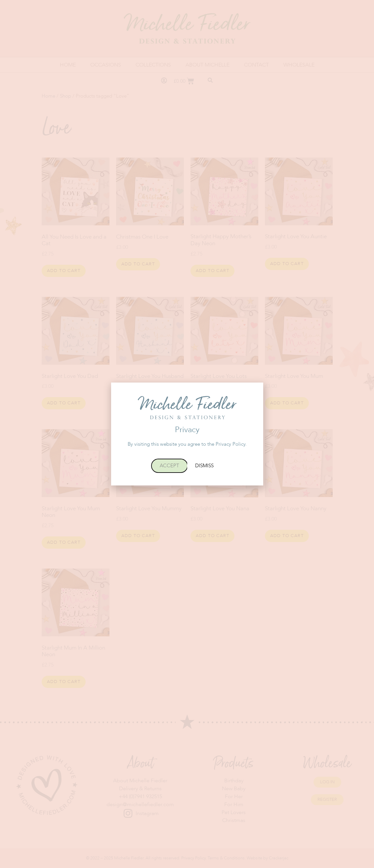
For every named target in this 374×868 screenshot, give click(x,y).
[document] (187, 434)
